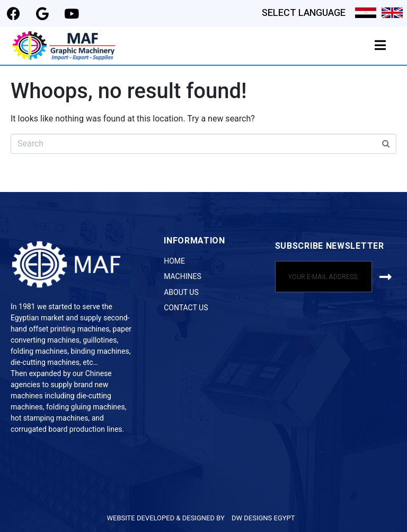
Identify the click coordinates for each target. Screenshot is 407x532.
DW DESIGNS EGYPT (263, 518)
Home (174, 261)
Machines (183, 276)
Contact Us (186, 308)
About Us (181, 292)
